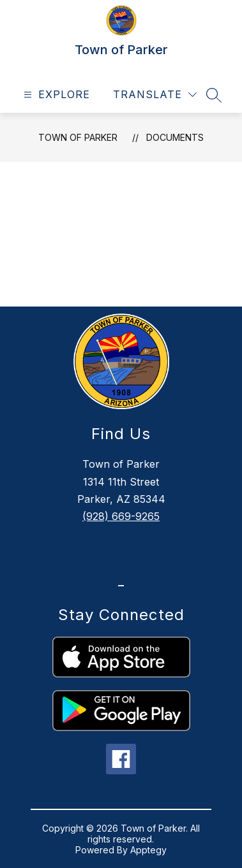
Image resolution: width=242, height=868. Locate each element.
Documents (175, 137)
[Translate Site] (155, 95)
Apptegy (148, 850)
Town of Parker (78, 137)
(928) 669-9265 (121, 516)
